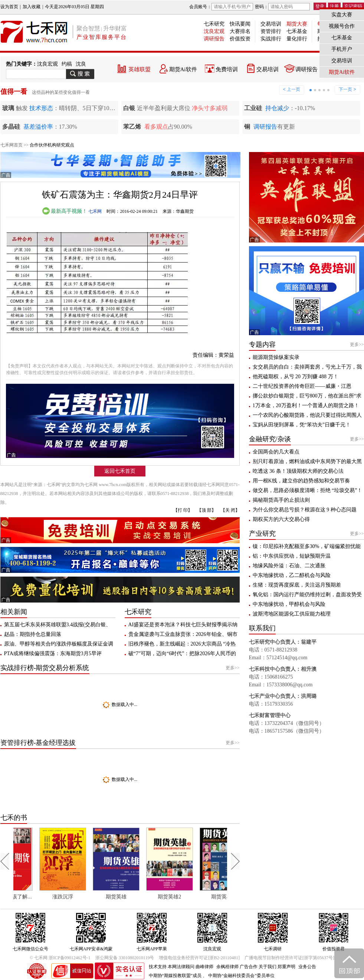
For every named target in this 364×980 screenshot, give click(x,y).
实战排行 (271, 39)
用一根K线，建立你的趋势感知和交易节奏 (301, 481)
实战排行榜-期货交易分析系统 (45, 668)
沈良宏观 (214, 31)
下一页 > (347, 89)
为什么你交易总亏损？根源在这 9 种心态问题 (305, 510)
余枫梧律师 (227, 967)
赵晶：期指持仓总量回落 (33, 634)
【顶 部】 (206, 510)
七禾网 (95, 211)
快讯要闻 (240, 24)
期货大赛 (297, 24)
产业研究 (262, 534)
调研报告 (214, 39)
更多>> (233, 668)
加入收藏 (32, 7)
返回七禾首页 (120, 471)
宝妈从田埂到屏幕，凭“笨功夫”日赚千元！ (302, 425)
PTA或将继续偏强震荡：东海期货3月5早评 (53, 654)
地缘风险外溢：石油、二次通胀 (289, 566)
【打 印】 (183, 510)
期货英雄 (140, 897)
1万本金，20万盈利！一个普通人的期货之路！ (306, 405)
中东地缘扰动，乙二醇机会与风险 (292, 575)
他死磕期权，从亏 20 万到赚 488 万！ (296, 377)
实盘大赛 (342, 15)
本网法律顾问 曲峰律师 (191, 967)
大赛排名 (240, 31)
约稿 (67, 64)
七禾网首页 (12, 145)
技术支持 (158, 967)
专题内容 (262, 344)
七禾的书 (14, 818)
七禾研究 (214, 24)
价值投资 (240, 39)
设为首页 (9, 7)
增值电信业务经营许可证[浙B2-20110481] (199, 958)
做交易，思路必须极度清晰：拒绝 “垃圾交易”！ (308, 490)
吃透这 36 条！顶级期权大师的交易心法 (298, 471)
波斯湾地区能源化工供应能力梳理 (292, 614)
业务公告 (307, 967)
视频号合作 (342, 26)
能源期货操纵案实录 (276, 357)
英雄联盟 (140, 69)
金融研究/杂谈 (270, 439)
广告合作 (249, 967)
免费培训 (227, 69)
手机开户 (342, 49)
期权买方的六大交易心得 (281, 519)
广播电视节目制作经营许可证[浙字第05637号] (289, 958)
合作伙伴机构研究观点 (52, 145)
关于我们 (268, 967)
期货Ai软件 (183, 69)
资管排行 (271, 31)
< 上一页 (292, 89)
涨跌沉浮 (86, 897)
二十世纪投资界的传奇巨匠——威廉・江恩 (302, 386)
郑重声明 (286, 967)
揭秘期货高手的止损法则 (281, 500)
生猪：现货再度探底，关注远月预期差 (297, 585)
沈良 (81, 64)
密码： (282, 7)
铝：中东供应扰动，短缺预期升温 (292, 556)
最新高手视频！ (65, 211)
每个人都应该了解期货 (36, 897)
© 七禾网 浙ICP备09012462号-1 (60, 958)
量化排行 (297, 39)
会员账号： (221, 7)
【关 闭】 (230, 510)
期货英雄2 (193, 897)
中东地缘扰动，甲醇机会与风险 (289, 604)
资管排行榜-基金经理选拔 (38, 743)
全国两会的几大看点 (276, 452)
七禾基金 (297, 31)
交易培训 (271, 24)
